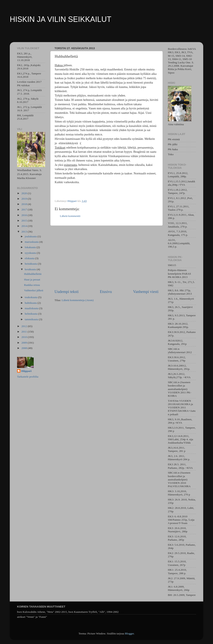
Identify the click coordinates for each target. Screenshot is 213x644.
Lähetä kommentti (70, 216)
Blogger (129, 633)
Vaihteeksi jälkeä (34, 290)
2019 (25, 199)
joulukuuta (31, 236)
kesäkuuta (31, 269)
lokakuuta (31, 247)
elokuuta (30, 258)
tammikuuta (32, 319)
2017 (25, 209)
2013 (25, 232)
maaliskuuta (32, 308)
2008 (25, 348)
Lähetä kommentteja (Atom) (78, 300)
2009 (25, 343)
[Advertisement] (106, 257)
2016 (25, 215)
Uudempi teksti (67, 292)
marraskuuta (32, 242)
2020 (25, 193)
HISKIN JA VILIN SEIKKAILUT (61, 19)
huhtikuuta (31, 303)
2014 (25, 226)
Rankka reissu (32, 285)
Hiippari (26, 371)
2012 (25, 326)
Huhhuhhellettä (33, 274)
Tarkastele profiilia (28, 377)
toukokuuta (31, 297)
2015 (25, 221)
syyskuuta (31, 253)
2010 (25, 337)
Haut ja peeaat (32, 279)
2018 (25, 204)
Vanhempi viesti (146, 292)
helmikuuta (31, 314)
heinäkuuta (31, 264)
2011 (25, 332)
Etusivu (106, 292)
